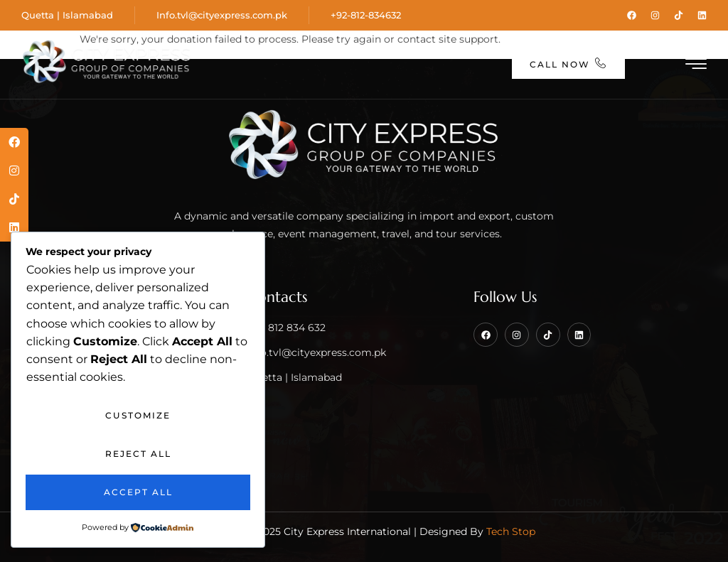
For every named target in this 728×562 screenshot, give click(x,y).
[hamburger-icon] (697, 66)
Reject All (138, 454)
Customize (138, 415)
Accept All (138, 492)
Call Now (568, 64)
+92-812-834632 (366, 15)
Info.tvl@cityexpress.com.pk (222, 15)
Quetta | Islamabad (67, 15)
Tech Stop (511, 531)
